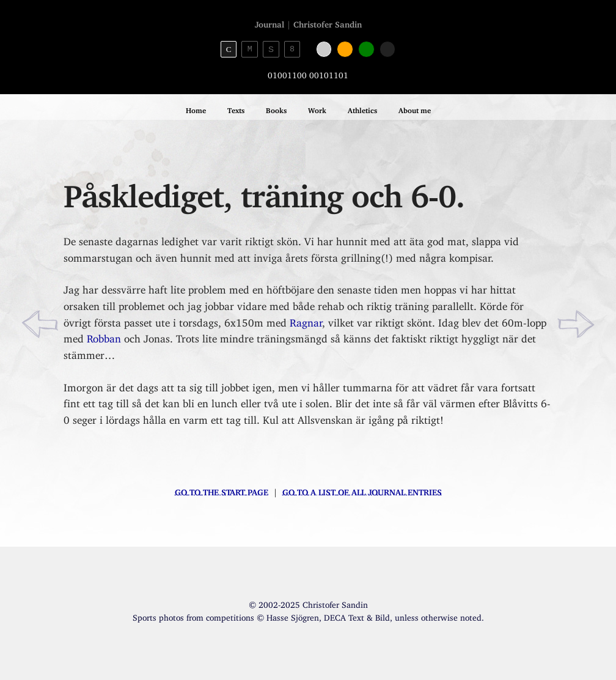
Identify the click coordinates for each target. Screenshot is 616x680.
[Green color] (366, 49)
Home (196, 109)
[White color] (324, 49)
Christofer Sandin (328, 22)
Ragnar (306, 320)
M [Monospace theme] (250, 49)
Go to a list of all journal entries (362, 490)
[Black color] (388, 49)
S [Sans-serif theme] (271, 49)
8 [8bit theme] (292, 49)
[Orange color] (345, 49)
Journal (269, 22)
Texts (236, 109)
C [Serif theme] (229, 49)
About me (415, 109)
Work (317, 109)
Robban (104, 336)
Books (276, 109)
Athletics (362, 109)
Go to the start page (222, 490)
